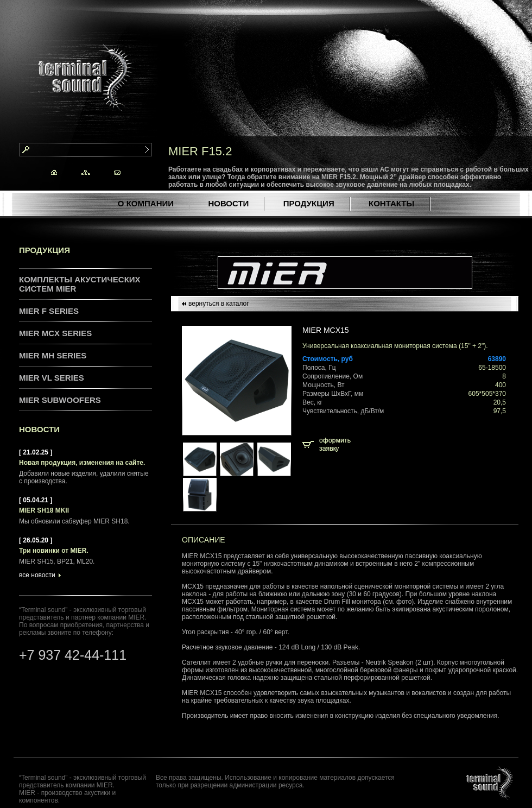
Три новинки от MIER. (54, 551)
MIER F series (49, 311)
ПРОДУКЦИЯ (309, 203)
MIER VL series (52, 378)
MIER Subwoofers (60, 400)
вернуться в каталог (219, 304)
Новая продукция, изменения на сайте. (82, 463)
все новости (37, 575)
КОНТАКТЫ (391, 203)
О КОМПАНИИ (146, 203)
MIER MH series (53, 355)
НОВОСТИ (228, 203)
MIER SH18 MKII (44, 510)
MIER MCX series (55, 333)
